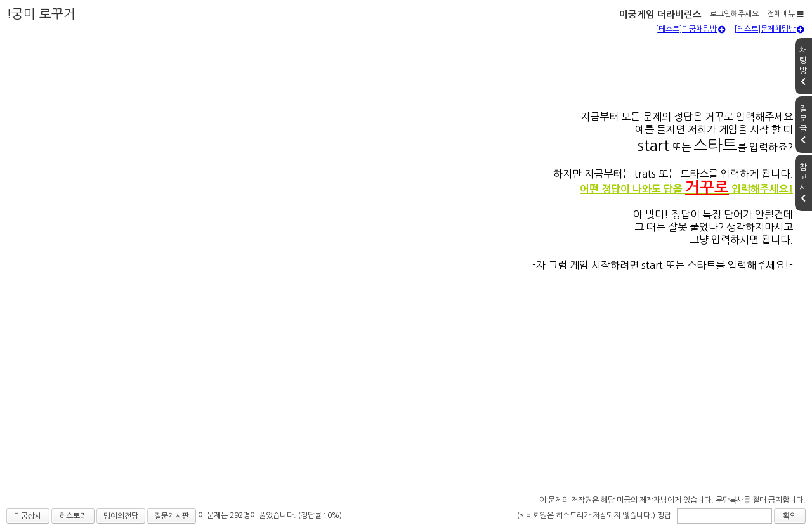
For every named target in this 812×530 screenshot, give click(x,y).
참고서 (803, 183)
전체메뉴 (785, 14)
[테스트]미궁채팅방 (691, 29)
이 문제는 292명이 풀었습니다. (248, 515)
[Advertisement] (406, 397)
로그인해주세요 (734, 14)
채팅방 (803, 66)
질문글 (803, 124)
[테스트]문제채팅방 (769, 29)
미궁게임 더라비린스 (660, 15)
